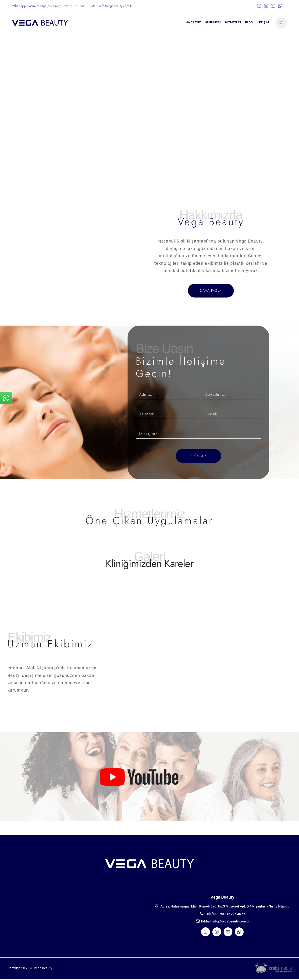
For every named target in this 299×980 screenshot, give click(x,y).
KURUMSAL (213, 22)
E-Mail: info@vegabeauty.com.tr (110, 6)
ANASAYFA (194, 22)
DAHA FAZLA (211, 291)
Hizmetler (233, 22)
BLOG (249, 22)
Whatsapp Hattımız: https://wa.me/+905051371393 (48, 6)
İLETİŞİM (263, 22)
